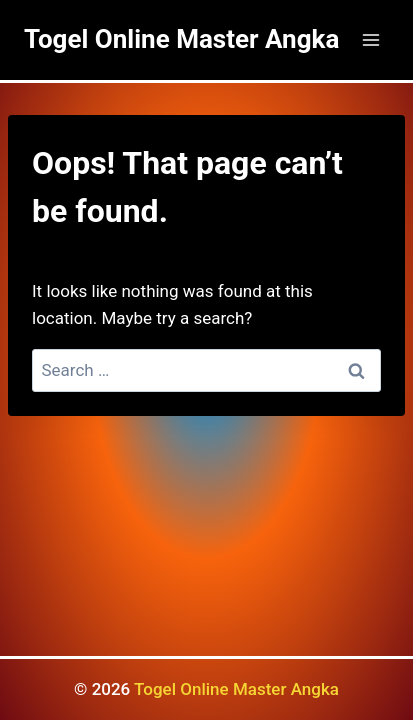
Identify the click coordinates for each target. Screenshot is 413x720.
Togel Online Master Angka (236, 689)
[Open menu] (370, 39)
